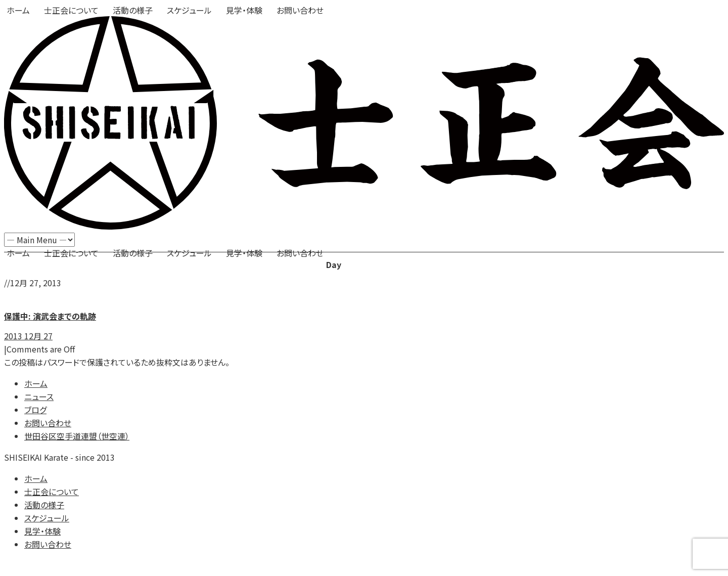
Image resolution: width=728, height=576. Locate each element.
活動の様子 (133, 10)
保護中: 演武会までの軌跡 (50, 316)
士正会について (71, 10)
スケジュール (189, 10)
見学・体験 (244, 10)
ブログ (35, 410)
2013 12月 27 (28, 336)
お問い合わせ (300, 10)
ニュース (39, 396)
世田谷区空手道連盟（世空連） (77, 436)
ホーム (18, 10)
